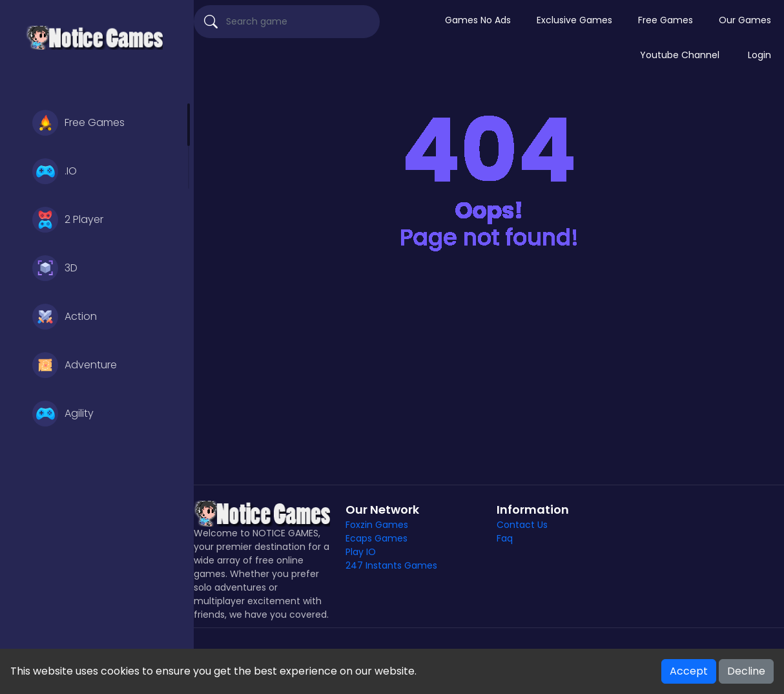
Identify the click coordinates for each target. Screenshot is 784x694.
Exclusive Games (574, 20)
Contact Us (522, 525)
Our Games (745, 20)
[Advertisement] (489, 375)
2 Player (68, 220)
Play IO (361, 552)
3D (55, 268)
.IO (55, 171)
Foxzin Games (377, 525)
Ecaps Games (377, 538)
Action (65, 317)
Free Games (78, 123)
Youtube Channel (680, 55)
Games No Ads (478, 20)
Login (759, 55)
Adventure (75, 365)
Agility (63, 414)
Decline (746, 671)
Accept (689, 671)
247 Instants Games (391, 565)
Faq (505, 538)
